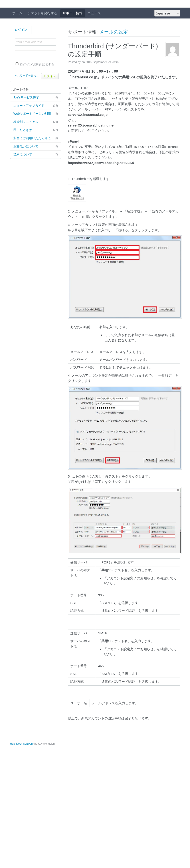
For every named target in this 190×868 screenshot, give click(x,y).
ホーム (17, 13)
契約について (36, 155)
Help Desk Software (22, 744)
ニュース (94, 13)
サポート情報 (73, 13)
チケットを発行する (42, 13)
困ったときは (36, 130)
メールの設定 (114, 32)
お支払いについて (36, 147)
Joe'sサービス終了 (36, 98)
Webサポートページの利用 (36, 114)
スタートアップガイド (36, 106)
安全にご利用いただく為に (36, 138)
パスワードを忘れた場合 (29, 76)
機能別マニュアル (36, 122)
